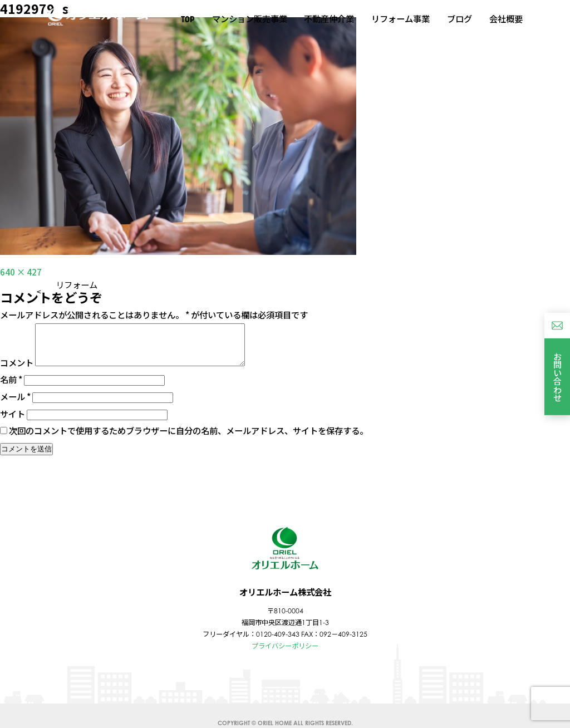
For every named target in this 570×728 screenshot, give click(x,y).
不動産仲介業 (329, 19)
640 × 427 (21, 272)
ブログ (460, 19)
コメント (17, 371)
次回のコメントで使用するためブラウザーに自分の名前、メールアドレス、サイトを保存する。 (188, 439)
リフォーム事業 (401, 19)
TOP (188, 19)
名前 (11, 387)
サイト (13, 422)
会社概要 (506, 19)
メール (15, 405)
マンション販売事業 (250, 19)
